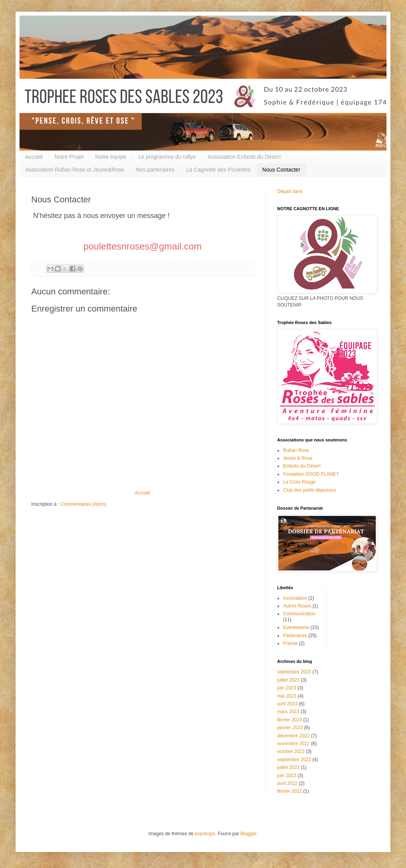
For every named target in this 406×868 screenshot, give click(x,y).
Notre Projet (69, 157)
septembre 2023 (294, 672)
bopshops (205, 834)
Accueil (34, 157)
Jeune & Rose (298, 458)
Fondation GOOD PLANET (311, 474)
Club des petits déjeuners (309, 490)
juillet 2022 (288, 767)
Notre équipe (111, 157)
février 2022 (289, 791)
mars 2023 (288, 712)
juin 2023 (287, 688)
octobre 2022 (291, 751)
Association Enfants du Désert (244, 157)
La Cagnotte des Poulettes (218, 170)
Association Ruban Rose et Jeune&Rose (75, 170)
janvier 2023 (290, 728)
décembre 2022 (293, 736)
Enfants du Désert (302, 466)
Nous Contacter (281, 170)
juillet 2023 (288, 680)
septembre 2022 (294, 760)
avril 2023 (287, 704)
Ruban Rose (296, 450)
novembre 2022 (293, 744)
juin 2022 (287, 776)
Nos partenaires (155, 170)
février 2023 (289, 720)
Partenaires (295, 636)
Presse (290, 643)
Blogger (248, 834)
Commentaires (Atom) (83, 504)
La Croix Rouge (299, 482)
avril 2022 (287, 783)
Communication (299, 614)
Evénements (296, 627)
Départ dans (290, 191)
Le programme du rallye (167, 157)
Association (295, 598)
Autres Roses (297, 606)
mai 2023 (287, 696)
